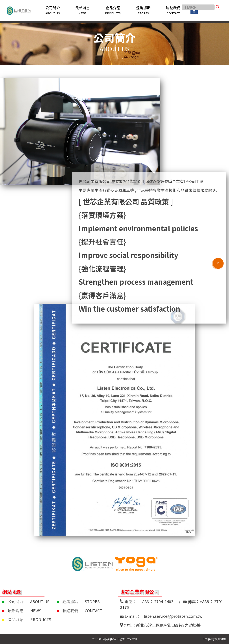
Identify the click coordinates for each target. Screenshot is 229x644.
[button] (113, 10)
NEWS (36, 610)
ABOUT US (40, 601)
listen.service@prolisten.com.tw (173, 616)
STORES (92, 601)
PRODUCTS (41, 619)
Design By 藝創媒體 (214, 639)
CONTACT (94, 610)
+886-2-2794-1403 (157, 601)
